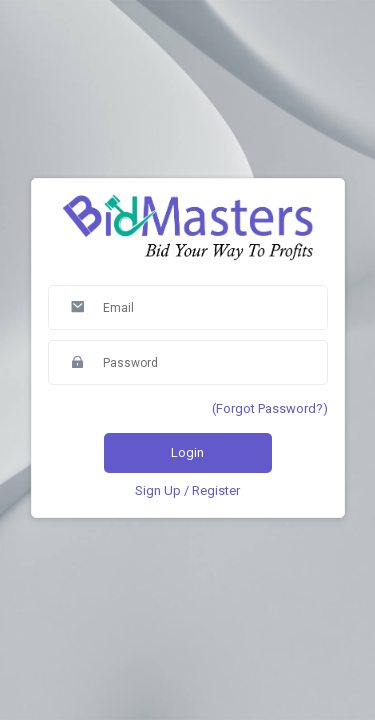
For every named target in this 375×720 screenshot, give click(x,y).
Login (187, 452)
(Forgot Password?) (270, 408)
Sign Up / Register (187, 490)
